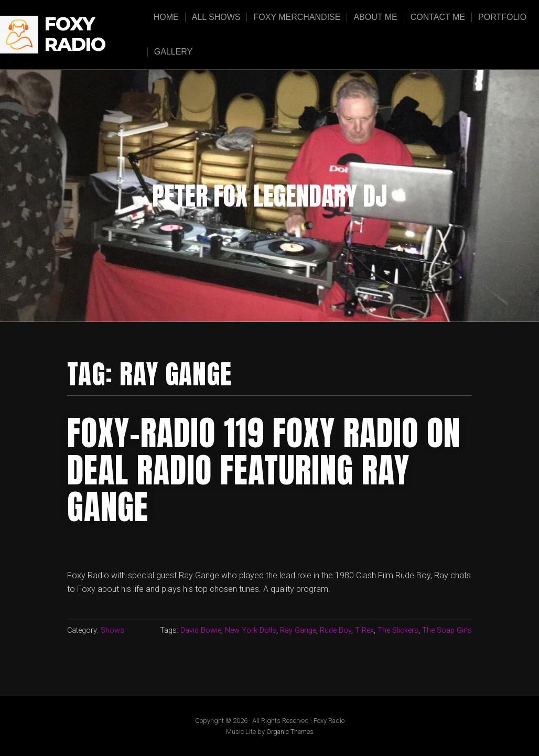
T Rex (364, 630)
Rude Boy (336, 630)
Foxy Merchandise (297, 17)
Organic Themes (290, 732)
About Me (375, 17)
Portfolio (502, 17)
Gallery (174, 52)
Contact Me (438, 17)
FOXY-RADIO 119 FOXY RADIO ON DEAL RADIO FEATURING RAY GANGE (264, 470)
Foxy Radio (75, 34)
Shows (112, 630)
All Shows (216, 17)
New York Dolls (251, 630)
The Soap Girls (447, 630)
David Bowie (201, 630)
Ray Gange (298, 630)
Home (166, 17)
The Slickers (398, 630)
